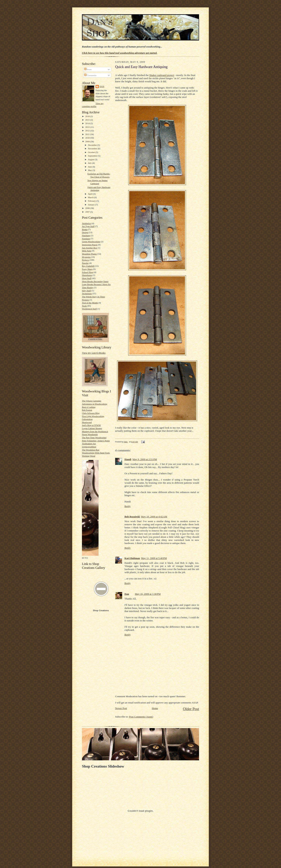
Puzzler (85, 263)
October (92, 152)
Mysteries (86, 257)
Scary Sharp (87, 269)
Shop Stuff (87, 278)
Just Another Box (90, 248)
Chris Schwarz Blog (91, 413)
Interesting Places (90, 245)
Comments (90, 75)
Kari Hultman (132, 558)
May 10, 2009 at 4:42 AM (154, 517)
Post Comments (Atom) (141, 717)
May (90, 170)
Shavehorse (87, 275)
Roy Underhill (88, 266)
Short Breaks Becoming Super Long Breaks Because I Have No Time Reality (96, 284)
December (93, 145)
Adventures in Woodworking (95, 404)
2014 (88, 123)
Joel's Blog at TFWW (91, 425)
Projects (85, 260)
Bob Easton (87, 410)
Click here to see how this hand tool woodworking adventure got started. (120, 53)
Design (85, 232)
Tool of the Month (90, 303)
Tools (84, 306)
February (92, 201)
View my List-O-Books (94, 353)
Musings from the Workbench (95, 431)
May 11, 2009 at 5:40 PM (154, 558)
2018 (88, 116)
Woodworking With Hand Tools (96, 453)
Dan (102, 86)
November (93, 149)
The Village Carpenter (92, 401)
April (91, 194)
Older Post (191, 709)
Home (155, 708)
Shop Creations (101, 610)
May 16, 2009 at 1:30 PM (148, 594)
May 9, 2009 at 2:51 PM (145, 459)
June (90, 167)
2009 (88, 141)
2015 (88, 120)
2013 (88, 127)
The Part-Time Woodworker (94, 438)
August (91, 159)
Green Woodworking (91, 242)
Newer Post (121, 708)
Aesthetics (87, 223)
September (93, 156)
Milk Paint (87, 251)
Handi (128, 459)
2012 (88, 131)
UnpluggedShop (89, 447)
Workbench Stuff (89, 309)
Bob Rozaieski (132, 517)
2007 (88, 212)
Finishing (86, 235)
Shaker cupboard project (162, 75)
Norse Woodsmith (90, 434)
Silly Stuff (86, 291)
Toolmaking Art (89, 444)
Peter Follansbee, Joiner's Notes (96, 441)
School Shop (88, 272)
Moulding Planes (89, 254)
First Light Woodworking (93, 416)
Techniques (87, 294)
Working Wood (89, 456)
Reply (128, 506)
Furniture (86, 239)
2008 (88, 208)
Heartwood (87, 422)
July (90, 163)
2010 (88, 138)
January (92, 205)
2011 (88, 134)
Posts (88, 69)
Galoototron (87, 419)
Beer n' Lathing (89, 407)
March (91, 197)
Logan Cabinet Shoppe (92, 428)
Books (85, 229)
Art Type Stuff (88, 226)
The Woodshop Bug (91, 450)
